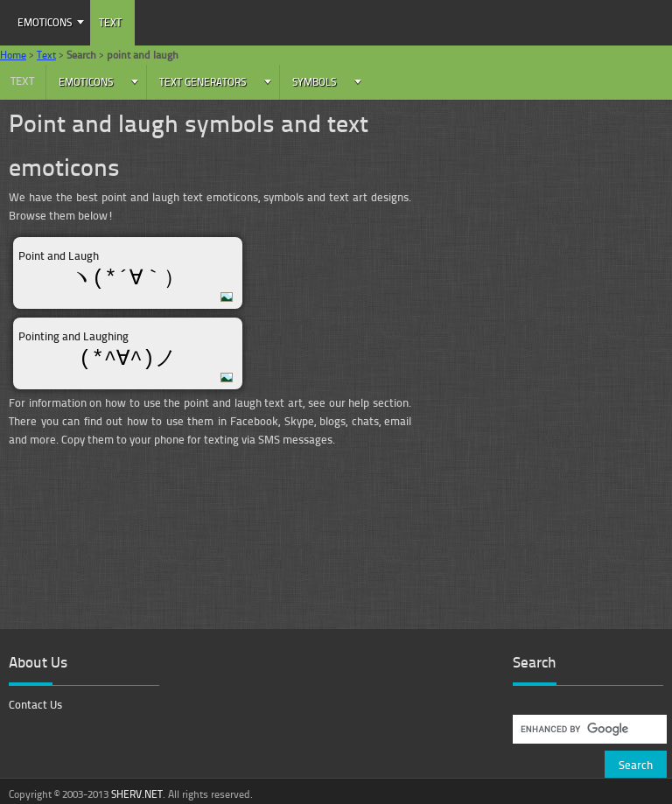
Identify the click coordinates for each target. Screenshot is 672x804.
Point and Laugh (59, 255)
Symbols (314, 82)
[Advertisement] (550, 232)
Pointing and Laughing (73, 336)
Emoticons (45, 22)
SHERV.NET (137, 794)
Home (13, 55)
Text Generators (203, 82)
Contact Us (35, 704)
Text (110, 22)
